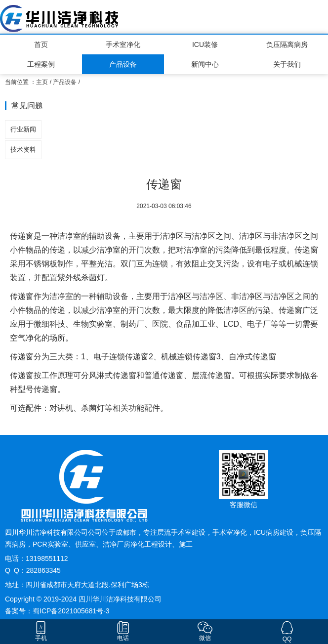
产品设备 (123, 64)
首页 (41, 44)
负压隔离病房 (287, 44)
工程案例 (41, 64)
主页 (42, 82)
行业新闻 (23, 129)
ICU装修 (205, 44)
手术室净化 (123, 44)
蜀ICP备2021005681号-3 (71, 611)
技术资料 (23, 150)
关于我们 (287, 64)
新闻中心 (205, 64)
